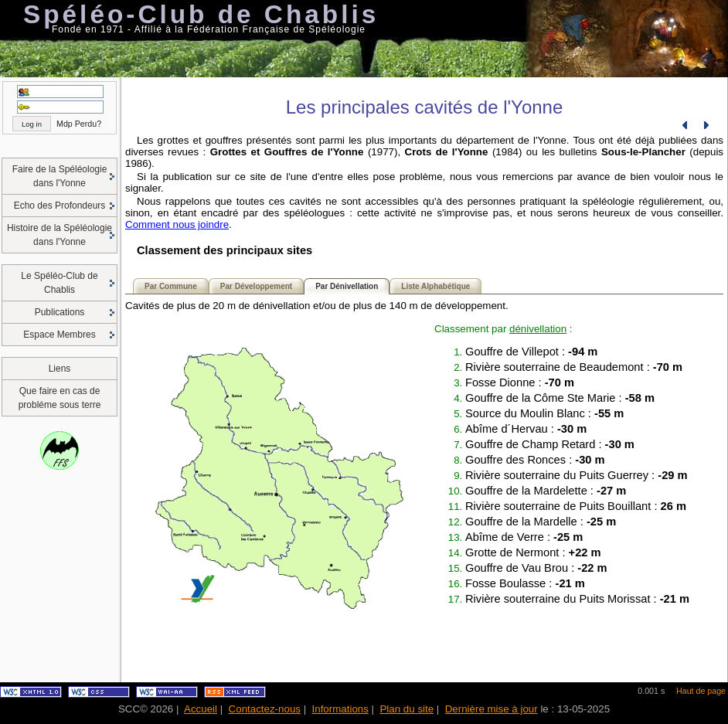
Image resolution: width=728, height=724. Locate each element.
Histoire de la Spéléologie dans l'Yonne (60, 235)
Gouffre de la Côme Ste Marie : (560, 398)
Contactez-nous (265, 709)
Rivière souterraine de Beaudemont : (574, 367)
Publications (60, 312)
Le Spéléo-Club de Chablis (59, 283)
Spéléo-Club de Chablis (201, 14)
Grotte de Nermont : (533, 552)
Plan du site (407, 709)
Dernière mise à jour (492, 709)
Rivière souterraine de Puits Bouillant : (576, 506)
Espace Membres (59, 335)
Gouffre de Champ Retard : (550, 444)
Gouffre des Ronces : (535, 460)
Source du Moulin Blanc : (544, 413)
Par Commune (171, 286)
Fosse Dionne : (520, 382)
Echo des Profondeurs (60, 206)
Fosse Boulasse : (525, 583)
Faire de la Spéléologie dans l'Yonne (60, 176)
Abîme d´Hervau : (526, 429)
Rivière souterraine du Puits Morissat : (577, 599)
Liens (60, 369)
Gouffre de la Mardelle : (541, 522)
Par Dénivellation (347, 286)
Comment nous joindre (177, 224)
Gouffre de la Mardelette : (546, 491)
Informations (340, 709)
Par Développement (256, 286)
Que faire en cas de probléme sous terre (60, 398)
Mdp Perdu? (79, 124)
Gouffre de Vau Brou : (536, 568)
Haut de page (701, 691)
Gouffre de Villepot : (531, 352)
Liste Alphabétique (435, 286)
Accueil (201, 709)
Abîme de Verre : (524, 537)
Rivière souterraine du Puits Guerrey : (577, 475)
